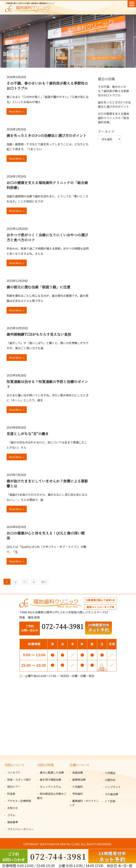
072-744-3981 (63, 626)
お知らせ (13, 808)
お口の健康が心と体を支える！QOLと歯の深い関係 (46, 536)
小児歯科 (78, 787)
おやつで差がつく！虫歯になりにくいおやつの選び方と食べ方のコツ (47, 237)
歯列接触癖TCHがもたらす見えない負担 (39, 334)
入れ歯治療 (111, 794)
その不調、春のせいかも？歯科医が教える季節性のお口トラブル (47, 86)
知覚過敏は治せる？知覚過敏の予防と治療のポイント (47, 384)
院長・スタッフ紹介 (19, 779)
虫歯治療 (78, 772)
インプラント (113, 787)
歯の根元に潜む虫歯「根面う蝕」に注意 (38, 287)
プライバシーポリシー (21, 829)
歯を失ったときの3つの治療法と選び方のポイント (46, 135)
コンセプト (14, 772)
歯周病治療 (79, 779)
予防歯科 (78, 794)
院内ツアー (14, 787)
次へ (44, 582)
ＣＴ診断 (110, 801)
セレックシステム (50, 787)
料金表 (11, 794)
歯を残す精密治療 (50, 779)
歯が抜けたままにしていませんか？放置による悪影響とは (47, 483)
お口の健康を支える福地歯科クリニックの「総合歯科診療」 (47, 185)
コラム (11, 815)
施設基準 (13, 822)
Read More (15, 111)
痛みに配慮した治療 (52, 772)
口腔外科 (110, 780)
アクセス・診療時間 (19, 801)
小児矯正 (110, 773)
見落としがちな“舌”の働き (28, 434)
